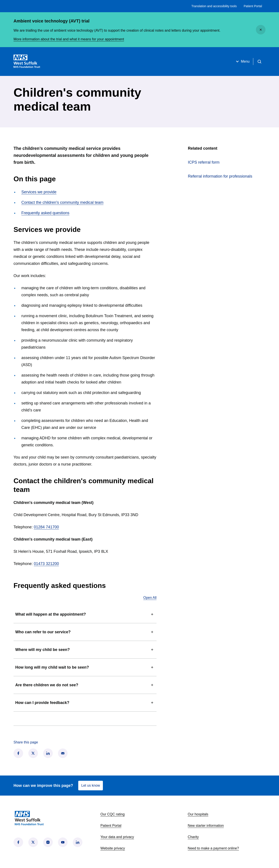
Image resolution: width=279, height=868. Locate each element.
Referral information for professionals (220, 176)
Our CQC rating (113, 814)
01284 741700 (46, 527)
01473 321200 (46, 564)
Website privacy (113, 848)
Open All (150, 598)
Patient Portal (253, 6)
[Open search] (259, 62)
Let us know (91, 785)
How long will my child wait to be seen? (85, 667)
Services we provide (39, 192)
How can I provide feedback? (85, 703)
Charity (193, 837)
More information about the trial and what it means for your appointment (69, 39)
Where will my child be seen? (85, 650)
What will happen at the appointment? (85, 614)
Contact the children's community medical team (62, 202)
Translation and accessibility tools (214, 6)
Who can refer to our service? (85, 632)
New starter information (206, 826)
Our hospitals (198, 814)
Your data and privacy (117, 837)
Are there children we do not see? (85, 685)
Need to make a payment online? (213, 848)
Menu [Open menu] (242, 62)
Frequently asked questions (45, 213)
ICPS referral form (220, 162)
